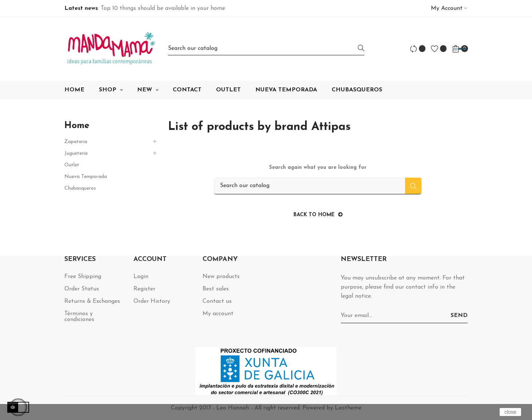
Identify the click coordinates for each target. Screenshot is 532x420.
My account (218, 314)
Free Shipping (83, 277)
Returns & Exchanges (92, 301)
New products (221, 277)
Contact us (217, 301)
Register (144, 289)
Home (77, 126)
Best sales (216, 289)
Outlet (72, 165)
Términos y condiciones (79, 317)
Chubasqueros (80, 188)
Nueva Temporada (86, 177)
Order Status (82, 289)
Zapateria (76, 142)
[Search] (266, 49)
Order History (152, 301)
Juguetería (76, 153)
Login (141, 277)
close (510, 412)
